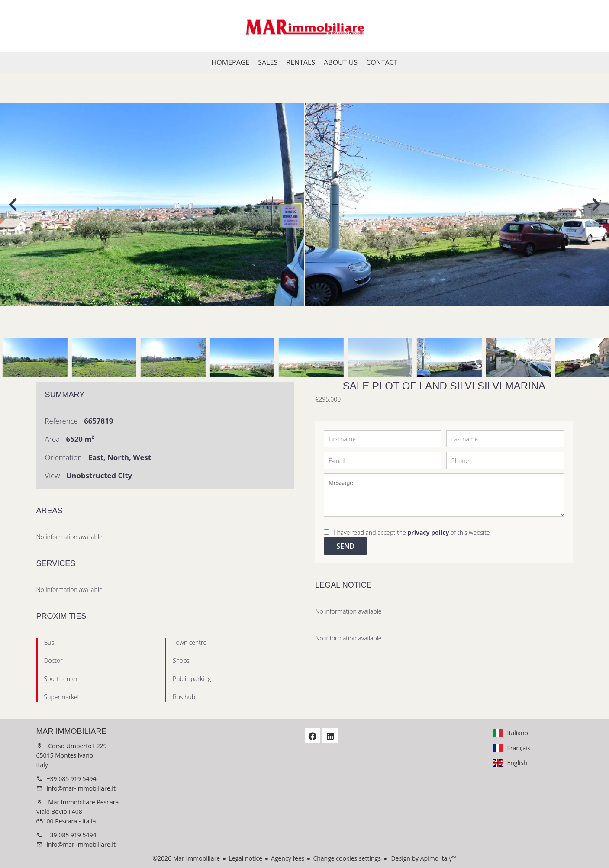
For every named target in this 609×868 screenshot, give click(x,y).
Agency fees (288, 858)
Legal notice (245, 858)
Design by (423, 858)
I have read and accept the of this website (412, 532)
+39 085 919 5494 (72, 779)
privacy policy (428, 532)
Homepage (305, 26)
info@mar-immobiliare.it (81, 788)
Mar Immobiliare (72, 731)
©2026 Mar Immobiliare (186, 858)
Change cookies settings (347, 858)
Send (345, 546)
